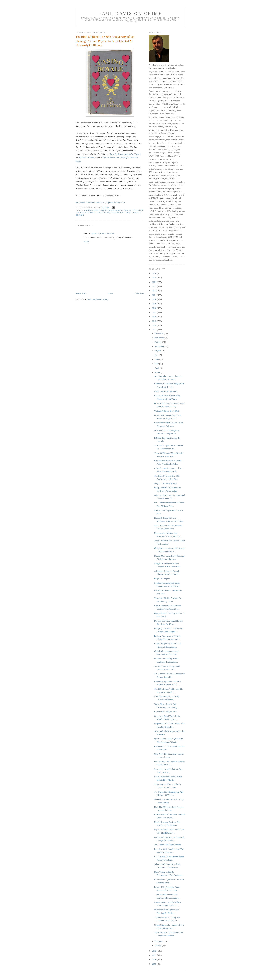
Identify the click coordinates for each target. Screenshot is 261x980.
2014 (155, 325)
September (160, 346)
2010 (155, 959)
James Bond (122, 210)
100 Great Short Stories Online (168, 845)
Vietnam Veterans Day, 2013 (166, 411)
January (158, 945)
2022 (155, 291)
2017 (155, 312)
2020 (155, 299)
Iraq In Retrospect (162, 578)
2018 (155, 308)
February (159, 941)
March (158, 372)
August (158, 351)
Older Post (139, 293)
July (157, 355)
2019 (155, 304)
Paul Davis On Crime (131, 14)
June (157, 359)
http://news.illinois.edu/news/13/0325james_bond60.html (100, 202)
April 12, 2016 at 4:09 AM (103, 234)
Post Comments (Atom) (98, 299)
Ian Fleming (108, 210)
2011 (155, 955)
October (159, 342)
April (157, 368)
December (160, 333)
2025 (155, 278)
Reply (86, 242)
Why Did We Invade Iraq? (166, 483)
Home (110, 293)
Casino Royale (92, 210)
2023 (155, 286)
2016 (155, 317)
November (160, 338)
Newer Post (81, 293)
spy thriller (136, 210)
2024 (155, 282)
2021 (155, 295)
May (157, 364)
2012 (155, 951)
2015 (155, 321)
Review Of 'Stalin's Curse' (165, 712)
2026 (155, 273)
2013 (155, 330)
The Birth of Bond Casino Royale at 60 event (100, 213)
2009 (155, 964)
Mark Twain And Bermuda (166, 391)
